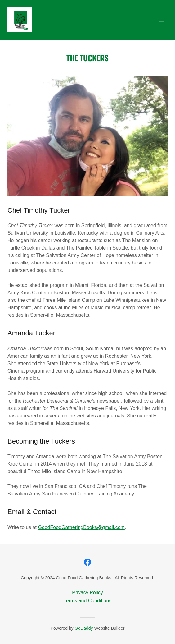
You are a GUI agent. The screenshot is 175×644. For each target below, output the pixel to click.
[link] (20, 20)
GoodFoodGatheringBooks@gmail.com (81, 527)
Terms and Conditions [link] (88, 601)
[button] (161, 20)
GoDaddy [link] (84, 628)
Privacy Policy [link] (87, 593)
